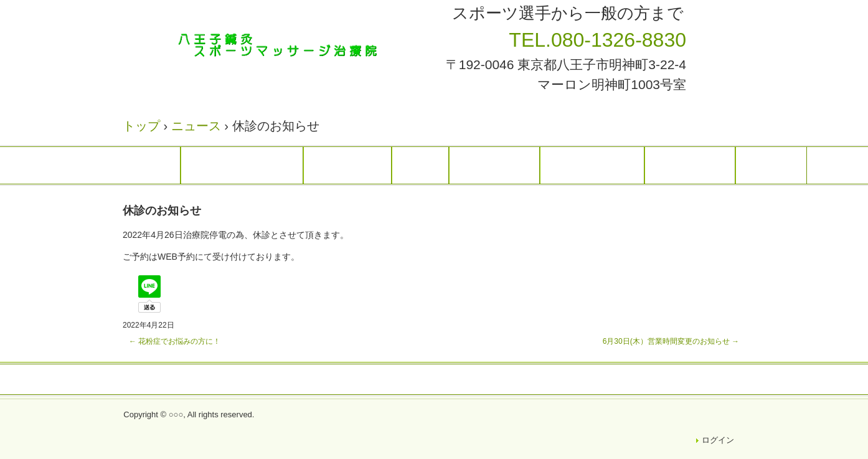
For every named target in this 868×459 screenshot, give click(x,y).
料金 (420, 165)
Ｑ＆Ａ (771, 165)
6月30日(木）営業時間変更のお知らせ (671, 341)
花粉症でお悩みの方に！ (175, 341)
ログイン (718, 440)
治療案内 (347, 165)
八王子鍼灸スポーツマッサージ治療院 (284, 45)
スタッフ (494, 165)
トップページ (242, 165)
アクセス (690, 165)
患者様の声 (592, 165)
